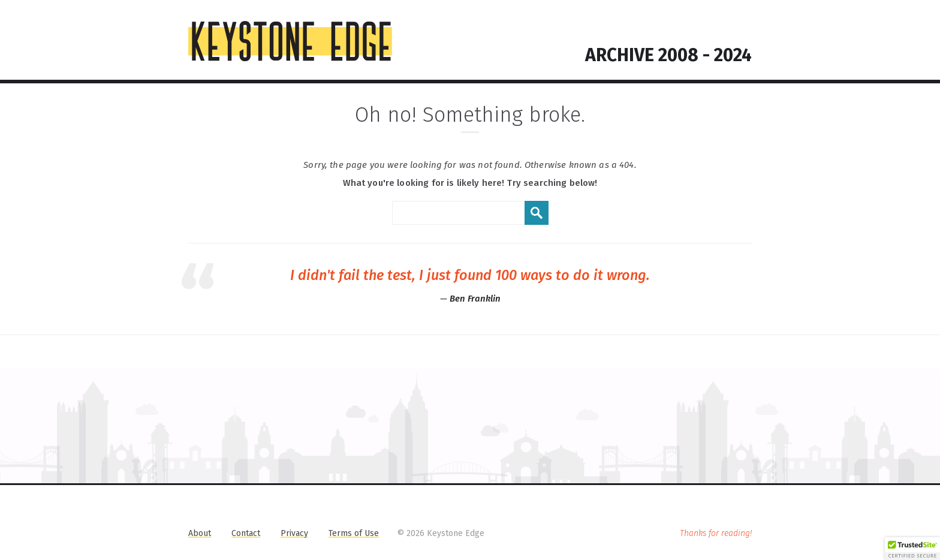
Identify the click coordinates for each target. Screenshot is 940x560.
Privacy (294, 533)
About (200, 533)
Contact (246, 533)
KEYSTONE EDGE (290, 41)
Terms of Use (354, 533)
